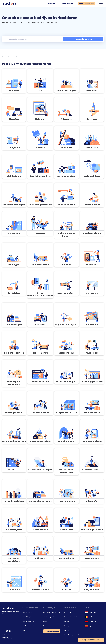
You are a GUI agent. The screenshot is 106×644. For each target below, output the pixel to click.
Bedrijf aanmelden (87, 4)
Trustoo (4, 57)
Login (101, 4)
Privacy (67, 626)
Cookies (67, 630)
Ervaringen (47, 621)
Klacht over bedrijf (29, 626)
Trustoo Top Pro (49, 617)
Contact (67, 621)
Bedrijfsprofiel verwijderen (52, 612)
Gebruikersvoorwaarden (72, 635)
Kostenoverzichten (29, 621)
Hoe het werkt (27, 612)
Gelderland (11, 57)
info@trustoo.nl (7, 635)
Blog (45, 626)
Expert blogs (27, 617)
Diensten (53, 4)
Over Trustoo (69, 4)
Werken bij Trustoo (71, 617)
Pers (24, 630)
